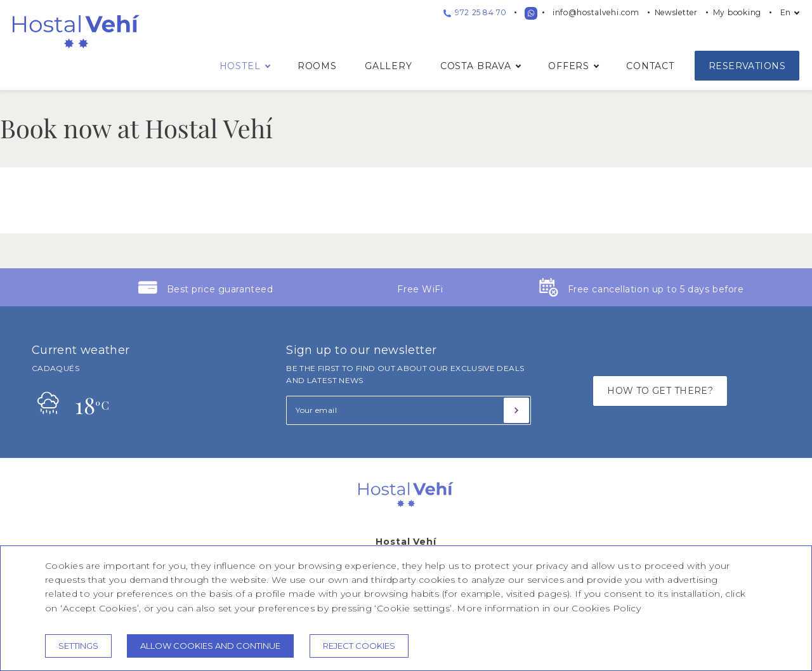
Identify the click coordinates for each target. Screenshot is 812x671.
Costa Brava (476, 66)
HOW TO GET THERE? (660, 391)
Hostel (240, 66)
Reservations (747, 66)
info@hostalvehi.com (596, 12)
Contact (650, 66)
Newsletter (676, 12)
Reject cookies (359, 646)
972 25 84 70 (475, 12)
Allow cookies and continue (210, 646)
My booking (737, 12)
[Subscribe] (516, 410)
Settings (78, 646)
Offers (569, 66)
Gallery (389, 66)
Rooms (317, 66)
